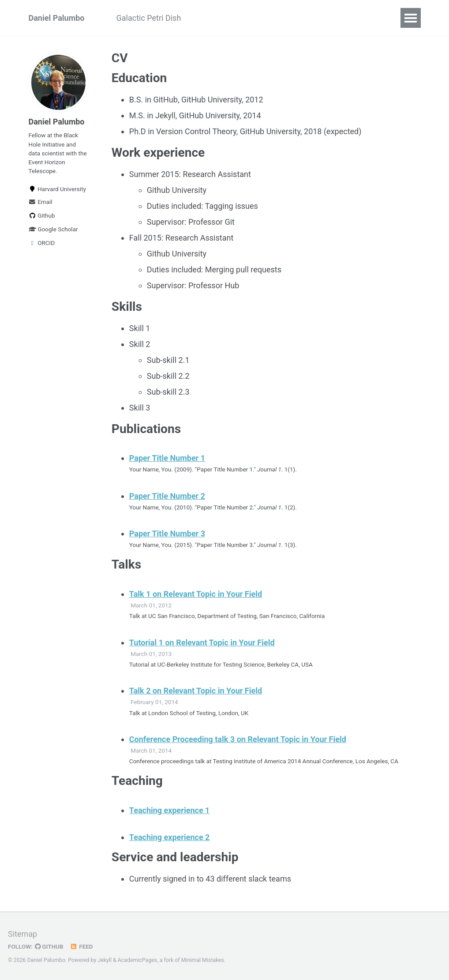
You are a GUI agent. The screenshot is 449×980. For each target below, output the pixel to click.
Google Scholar (53, 229)
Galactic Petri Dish (149, 18)
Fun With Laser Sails (232, 18)
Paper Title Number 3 (167, 533)
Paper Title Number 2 (167, 496)
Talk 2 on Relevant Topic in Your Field (196, 691)
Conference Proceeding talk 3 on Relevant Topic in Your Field (238, 739)
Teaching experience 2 (170, 837)
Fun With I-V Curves (318, 18)
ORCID (42, 243)
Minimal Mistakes (203, 960)
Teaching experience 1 (170, 810)
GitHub (49, 946)
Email (41, 202)
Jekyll (105, 960)
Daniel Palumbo (57, 18)
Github (42, 215)
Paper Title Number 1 (167, 458)
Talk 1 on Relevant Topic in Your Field (196, 594)
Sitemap (22, 934)
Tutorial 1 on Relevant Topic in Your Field (202, 643)
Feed (82, 946)
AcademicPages (137, 960)
